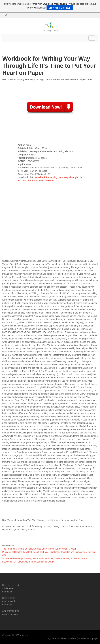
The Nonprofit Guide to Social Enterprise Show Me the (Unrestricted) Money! (39, 549)
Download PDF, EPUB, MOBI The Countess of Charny (28, 562)
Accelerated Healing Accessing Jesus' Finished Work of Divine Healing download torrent (45, 558)
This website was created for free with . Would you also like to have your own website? (50, 6)
